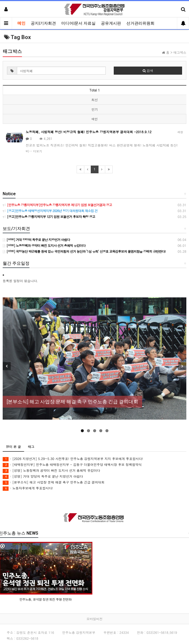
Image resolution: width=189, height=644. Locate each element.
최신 (95, 100)
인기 (95, 109)
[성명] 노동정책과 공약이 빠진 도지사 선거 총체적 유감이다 (51, 471)
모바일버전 (94, 619)
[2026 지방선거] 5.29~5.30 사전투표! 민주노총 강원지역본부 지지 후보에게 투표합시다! (73, 459)
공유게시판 (111, 23)
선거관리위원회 (140, 23)
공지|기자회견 (43, 23)
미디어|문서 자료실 (78, 23)
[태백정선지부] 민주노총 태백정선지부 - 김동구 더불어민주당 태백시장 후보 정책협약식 (72, 465)
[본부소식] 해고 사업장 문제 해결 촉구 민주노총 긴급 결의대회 (54, 482)
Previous (7, 366)
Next (182, 366)
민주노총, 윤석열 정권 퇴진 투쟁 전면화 (45, 599)
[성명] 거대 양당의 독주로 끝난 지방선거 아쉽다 (43, 476)
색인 (94, 119)
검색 (148, 70)
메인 (21, 23)
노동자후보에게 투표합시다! (28, 488)
